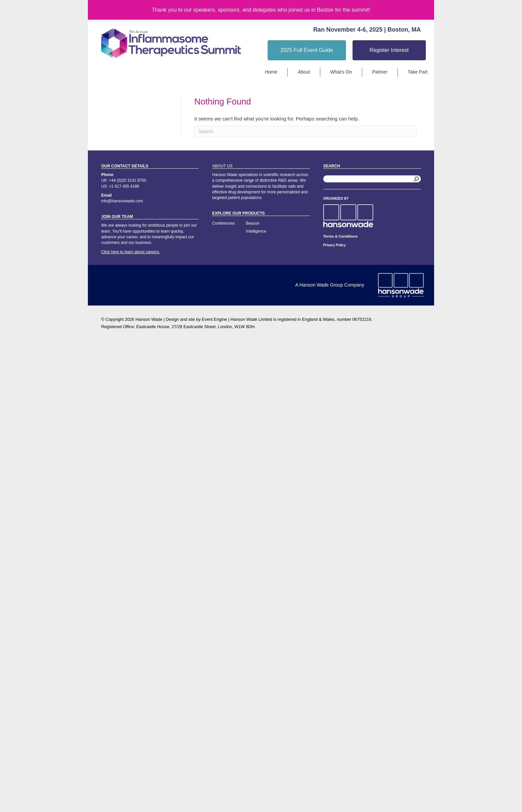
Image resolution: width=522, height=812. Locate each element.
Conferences (223, 223)
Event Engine (214, 319)
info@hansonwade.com (122, 201)
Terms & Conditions (341, 236)
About (304, 72)
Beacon (253, 223)
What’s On (341, 72)
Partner (380, 72)
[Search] (306, 131)
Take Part (418, 72)
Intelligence (256, 231)
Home (271, 72)
